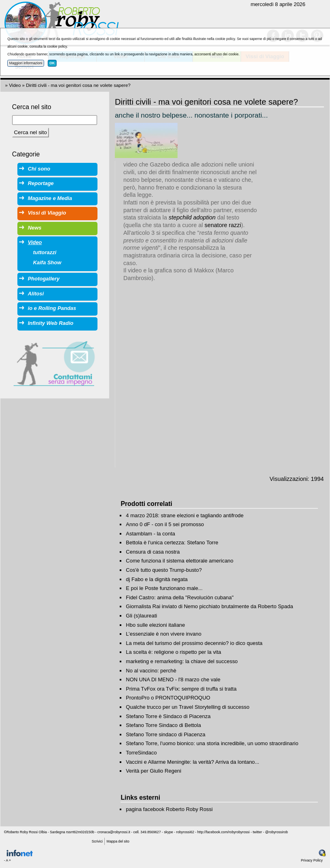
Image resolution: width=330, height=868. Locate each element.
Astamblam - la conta (150, 534)
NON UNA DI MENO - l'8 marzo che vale (173, 679)
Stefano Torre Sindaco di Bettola (163, 725)
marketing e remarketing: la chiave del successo (182, 661)
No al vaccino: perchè (151, 671)
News (35, 228)
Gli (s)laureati (141, 616)
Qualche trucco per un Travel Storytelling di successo (187, 707)
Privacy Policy (312, 860)
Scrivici (97, 841)
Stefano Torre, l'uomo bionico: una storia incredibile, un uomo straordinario (212, 743)
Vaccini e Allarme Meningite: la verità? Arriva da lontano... (192, 762)
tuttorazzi (45, 252)
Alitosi (36, 294)
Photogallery (44, 279)
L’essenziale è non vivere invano (164, 634)
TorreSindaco (141, 753)
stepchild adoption (192, 217)
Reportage (41, 183)
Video (15, 85)
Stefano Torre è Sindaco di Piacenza (168, 716)
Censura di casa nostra (153, 552)
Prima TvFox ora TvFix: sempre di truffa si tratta (181, 689)
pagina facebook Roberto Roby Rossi (169, 809)
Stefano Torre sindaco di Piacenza (165, 734)
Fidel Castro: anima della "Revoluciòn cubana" (180, 597)
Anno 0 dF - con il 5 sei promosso (165, 524)
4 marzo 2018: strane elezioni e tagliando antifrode (185, 515)
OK (52, 63)
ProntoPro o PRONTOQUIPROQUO (168, 698)
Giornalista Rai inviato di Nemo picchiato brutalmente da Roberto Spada (209, 606)
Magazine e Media (50, 198)
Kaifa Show (47, 262)
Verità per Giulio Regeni (153, 771)
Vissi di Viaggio (47, 213)
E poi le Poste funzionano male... (164, 588)
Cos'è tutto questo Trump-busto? (164, 570)
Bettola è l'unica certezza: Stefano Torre (172, 542)
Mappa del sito (118, 841)
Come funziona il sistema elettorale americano (180, 561)
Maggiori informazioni (26, 63)
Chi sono (39, 169)
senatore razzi (223, 225)
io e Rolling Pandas (52, 308)
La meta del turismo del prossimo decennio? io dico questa (194, 643)
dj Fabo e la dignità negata (157, 579)
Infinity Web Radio (51, 323)
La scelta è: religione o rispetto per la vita (173, 652)
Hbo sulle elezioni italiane (155, 625)
